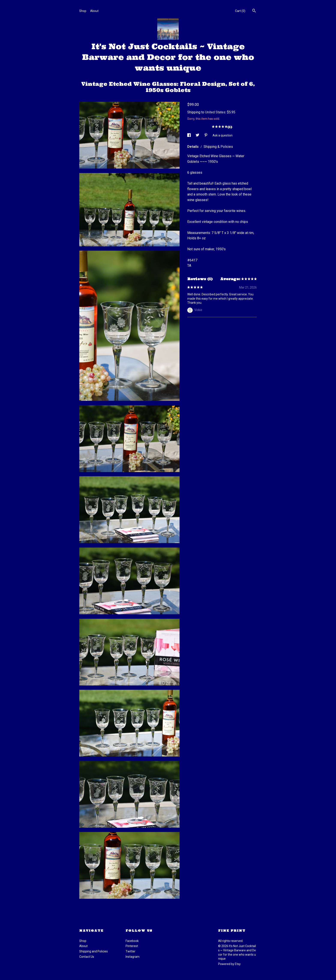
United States (215, 112)
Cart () (240, 11)
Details (193, 147)
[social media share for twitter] (198, 135)
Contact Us (87, 957)
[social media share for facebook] (189, 135)
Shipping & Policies (218, 147)
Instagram (133, 957)
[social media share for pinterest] (206, 135)
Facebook (132, 941)
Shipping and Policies (94, 951)
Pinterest (132, 946)
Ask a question (223, 135)
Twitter (130, 951)
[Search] (254, 11)
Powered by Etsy (229, 964)
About (94, 11)
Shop (83, 11)
